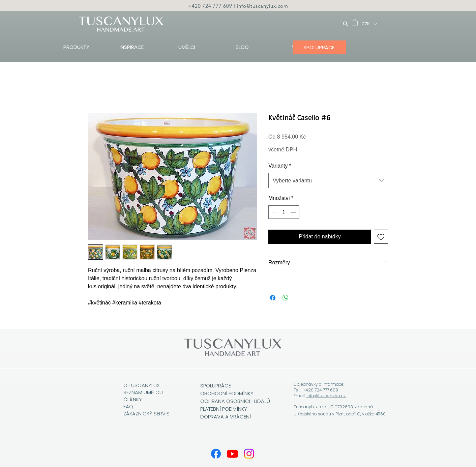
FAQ (128, 406)
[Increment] (294, 212)
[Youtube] (232, 454)
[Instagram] (249, 454)
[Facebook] (216, 454)
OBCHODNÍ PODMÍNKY (228, 393)
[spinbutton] (284, 212)
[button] (355, 22)
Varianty (280, 166)
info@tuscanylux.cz (326, 396)
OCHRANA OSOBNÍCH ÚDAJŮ (235, 401)
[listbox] (369, 24)
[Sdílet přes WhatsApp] (286, 298)
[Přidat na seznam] (381, 237)
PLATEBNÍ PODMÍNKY (224, 409)
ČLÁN (130, 399)
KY (139, 399)
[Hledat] (346, 24)
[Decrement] (274, 212)
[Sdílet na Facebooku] (273, 298)
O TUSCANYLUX (142, 385)
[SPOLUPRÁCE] (320, 47)
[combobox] (328, 181)
